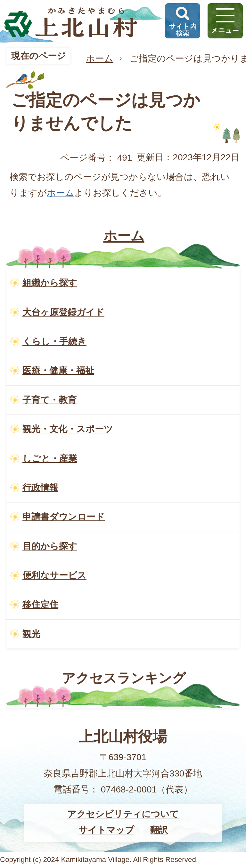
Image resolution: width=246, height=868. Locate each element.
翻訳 (159, 830)
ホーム (100, 58)
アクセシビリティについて (123, 814)
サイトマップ (106, 830)
